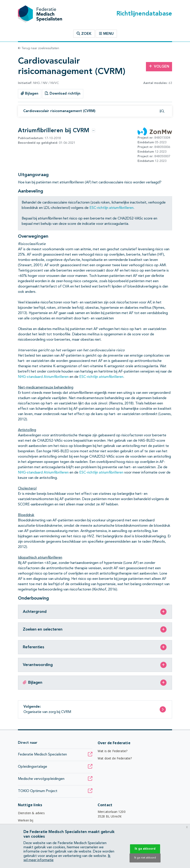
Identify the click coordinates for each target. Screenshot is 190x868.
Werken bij (26, 820)
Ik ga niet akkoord (145, 858)
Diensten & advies (31, 813)
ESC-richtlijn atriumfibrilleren (111, 208)
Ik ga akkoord (145, 849)
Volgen (159, 66)
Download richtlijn (63, 93)
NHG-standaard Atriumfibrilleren (43, 377)
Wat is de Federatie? (112, 751)
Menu (106, 34)
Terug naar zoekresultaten (39, 48)
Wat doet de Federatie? (115, 758)
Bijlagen (30, 93)
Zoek (84, 34)
